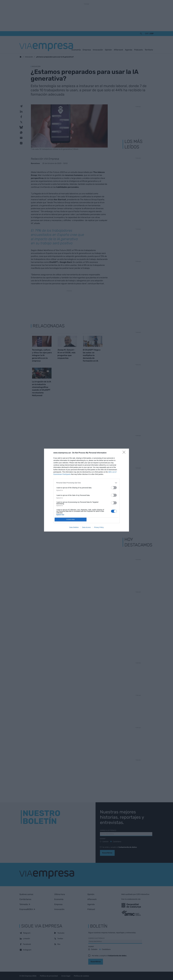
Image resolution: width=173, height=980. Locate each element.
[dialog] (86, 490)
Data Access (86, 527)
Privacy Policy (99, 527)
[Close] (125, 453)
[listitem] (86, 483)
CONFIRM (71, 519)
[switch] (114, 488)
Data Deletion (74, 527)
